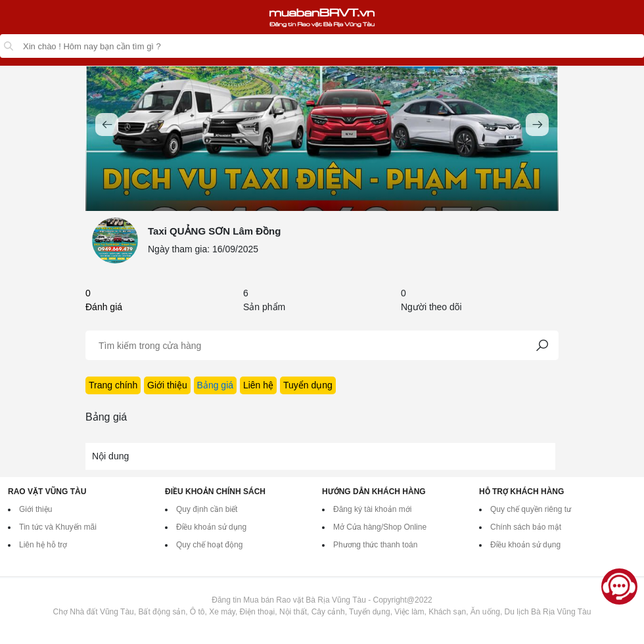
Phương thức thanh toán (375, 545)
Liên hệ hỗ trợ (43, 545)
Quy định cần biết (207, 509)
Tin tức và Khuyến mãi (58, 527)
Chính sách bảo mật (526, 527)
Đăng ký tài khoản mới (372, 509)
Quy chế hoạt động (209, 545)
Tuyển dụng (308, 385)
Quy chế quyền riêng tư (531, 509)
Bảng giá (215, 385)
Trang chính (113, 385)
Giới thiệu (167, 385)
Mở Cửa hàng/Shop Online (380, 527)
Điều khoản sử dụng (211, 527)
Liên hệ (258, 385)
